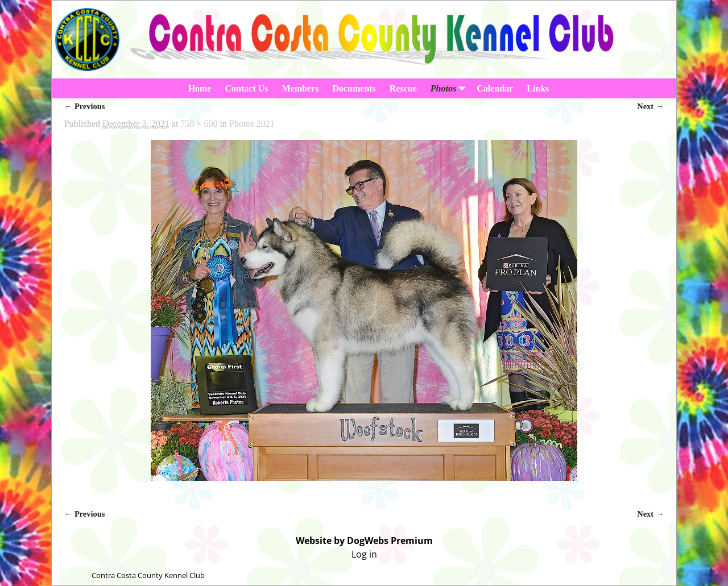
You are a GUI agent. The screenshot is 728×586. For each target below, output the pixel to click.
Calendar (495, 88)
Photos (450, 88)
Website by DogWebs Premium (364, 541)
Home (200, 88)
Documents (354, 88)
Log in (364, 554)
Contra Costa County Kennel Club (148, 575)
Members (301, 88)
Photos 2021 (252, 124)
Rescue (403, 88)
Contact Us (247, 88)
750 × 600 (199, 124)
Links (538, 88)
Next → (650, 106)
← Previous (84, 106)
